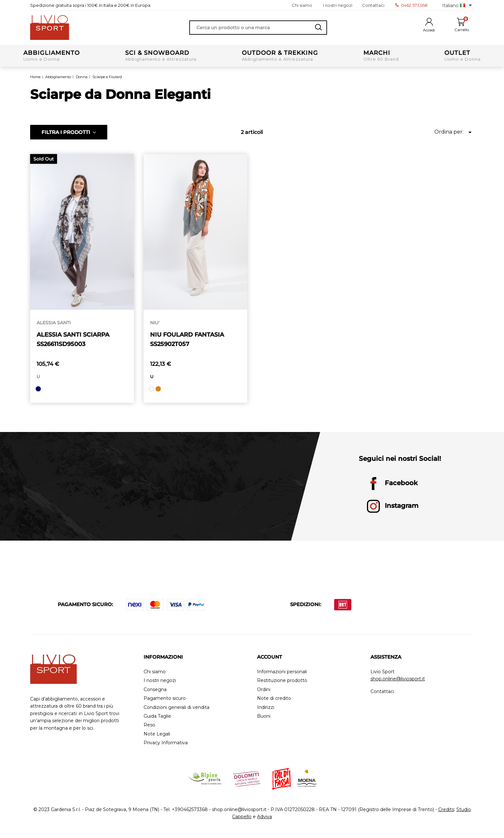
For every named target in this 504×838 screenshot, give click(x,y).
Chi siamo (302, 5)
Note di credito (274, 698)
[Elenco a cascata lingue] (458, 5)
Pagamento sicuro (165, 698)
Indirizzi (266, 707)
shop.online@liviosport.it (398, 679)
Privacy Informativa (166, 743)
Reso (149, 725)
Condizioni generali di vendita (176, 707)
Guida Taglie (157, 716)
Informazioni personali (282, 672)
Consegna (155, 690)
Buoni (264, 716)
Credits (446, 809)
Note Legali (157, 734)
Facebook (392, 484)
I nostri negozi (338, 5)
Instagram (393, 506)
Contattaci (373, 5)
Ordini (264, 690)
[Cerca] (258, 28)
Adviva (264, 817)
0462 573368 (411, 5)
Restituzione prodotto (282, 681)
